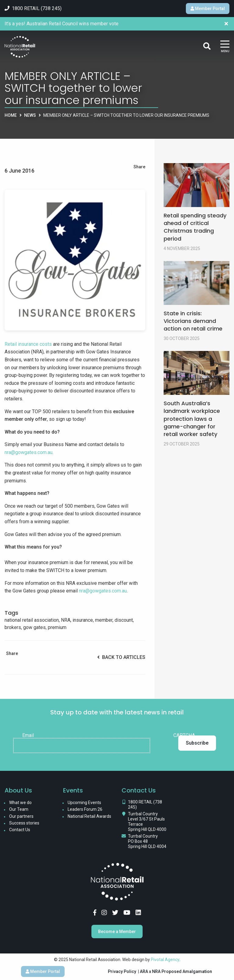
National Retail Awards (89, 816)
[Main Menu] (225, 47)
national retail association (32, 620)
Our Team (19, 809)
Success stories (24, 823)
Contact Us (20, 830)
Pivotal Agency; (166, 960)
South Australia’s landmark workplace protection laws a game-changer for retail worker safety (192, 419)
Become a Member (117, 932)
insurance (83, 620)
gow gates (34, 627)
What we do (20, 803)
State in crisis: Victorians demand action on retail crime (193, 321)
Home (11, 115)
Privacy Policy (122, 971)
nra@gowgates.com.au (28, 452)
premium (57, 627)
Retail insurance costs (28, 344)
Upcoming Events (84, 803)
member (104, 620)
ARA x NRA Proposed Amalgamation (176, 971)
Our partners (21, 816)
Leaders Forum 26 (85, 809)
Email (28, 735)
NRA (66, 620)
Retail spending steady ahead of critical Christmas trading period (195, 227)
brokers (13, 627)
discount (124, 620)
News (30, 115)
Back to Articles (121, 657)
